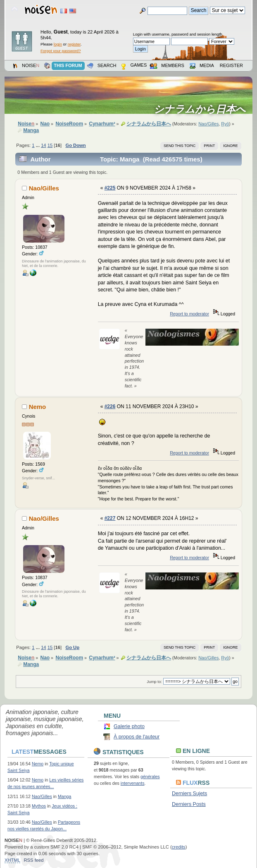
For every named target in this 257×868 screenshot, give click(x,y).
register (74, 44)
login (58, 44)
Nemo (38, 407)
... (38, 145)
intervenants (133, 783)
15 (50, 145)
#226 (110, 406)
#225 (110, 188)
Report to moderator (189, 314)
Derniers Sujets (189, 793)
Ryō (225, 124)
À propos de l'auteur (137, 737)
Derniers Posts (189, 804)
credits (179, 847)
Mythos (39, 806)
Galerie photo (129, 726)
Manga (64, 796)
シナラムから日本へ (202, 109)
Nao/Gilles (208, 124)
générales (150, 777)
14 (43, 145)
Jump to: (154, 682)
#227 (110, 518)
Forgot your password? (61, 51)
